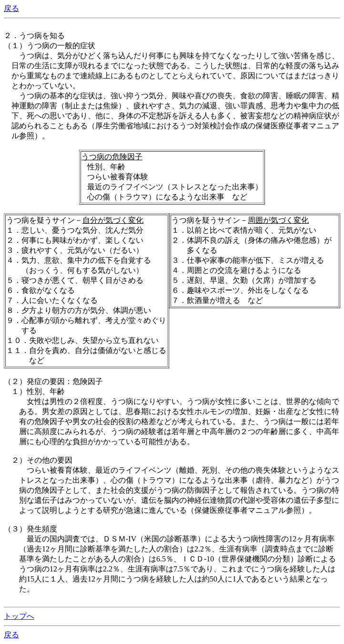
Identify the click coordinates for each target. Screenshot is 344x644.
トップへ (19, 616)
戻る (11, 8)
